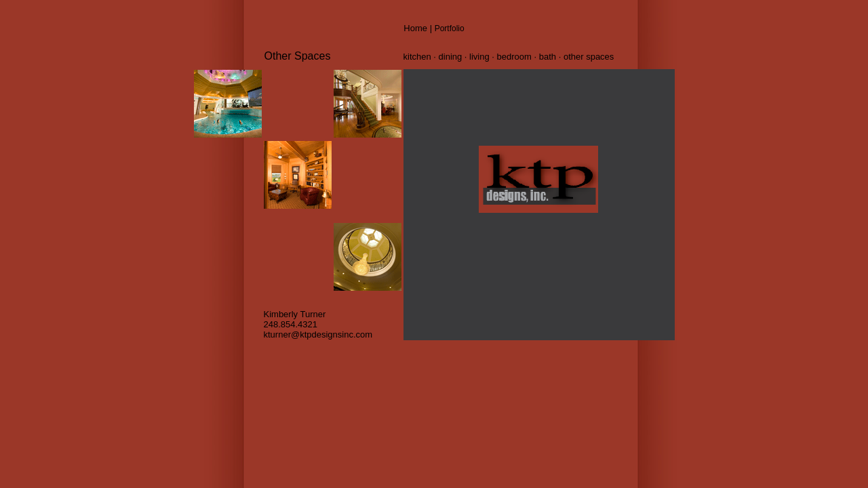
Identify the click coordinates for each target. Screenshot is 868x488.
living (479, 57)
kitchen (419, 57)
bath (549, 57)
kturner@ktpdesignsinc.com (318, 334)
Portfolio (450, 28)
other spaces (589, 57)
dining (452, 57)
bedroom (514, 57)
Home (415, 28)
